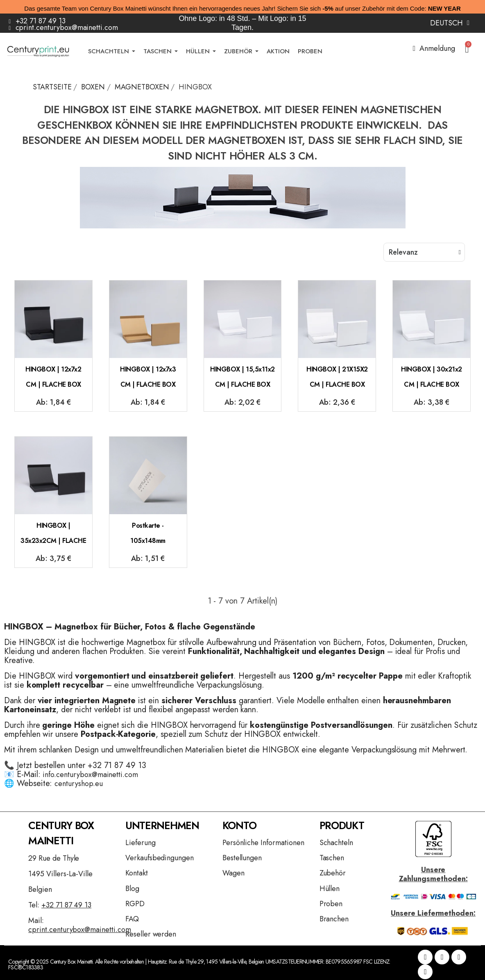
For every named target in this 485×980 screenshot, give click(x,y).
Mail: (79, 925)
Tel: (60, 905)
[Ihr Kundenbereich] (434, 48)
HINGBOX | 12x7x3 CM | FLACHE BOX (148, 377)
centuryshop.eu (78, 784)
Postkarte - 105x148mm (148, 533)
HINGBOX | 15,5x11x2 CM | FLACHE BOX (242, 377)
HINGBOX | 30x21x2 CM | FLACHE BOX (432, 377)
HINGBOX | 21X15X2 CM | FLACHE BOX (337, 377)
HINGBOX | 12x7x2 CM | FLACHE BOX (53, 377)
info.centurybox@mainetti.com (90, 775)
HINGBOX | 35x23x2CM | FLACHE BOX (53, 537)
